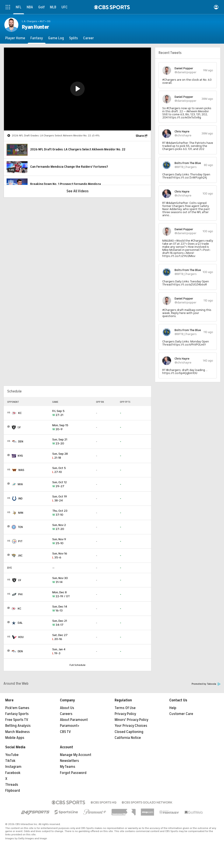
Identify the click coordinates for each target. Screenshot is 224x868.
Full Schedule (78, 665)
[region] (77, 89)
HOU (21, 637)
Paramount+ (70, 726)
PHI (20, 594)
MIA (20, 484)
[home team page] (14, 413)
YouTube (12, 755)
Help (173, 708)
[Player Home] (15, 38)
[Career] (88, 38)
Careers (66, 714)
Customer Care (181, 714)
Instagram (13, 767)
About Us (67, 708)
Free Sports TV (17, 720)
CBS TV (65, 732)
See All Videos (78, 191)
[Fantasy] (37, 38)
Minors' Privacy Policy (131, 720)
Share (140, 136)
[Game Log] (56, 38)
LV (19, 427)
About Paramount (74, 720)
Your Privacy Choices (131, 726)
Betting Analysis (18, 726)
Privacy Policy (125, 714)
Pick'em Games (17, 708)
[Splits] (73, 38)
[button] (77, 89)
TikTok (10, 761)
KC (20, 413)
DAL (20, 623)
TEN (20, 527)
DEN (21, 441)
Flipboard (13, 791)
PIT (20, 541)
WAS (21, 470)
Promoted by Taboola (206, 684)
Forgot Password (73, 773)
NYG (20, 456)
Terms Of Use (125, 708)
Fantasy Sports (17, 714)
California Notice (128, 738)
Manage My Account (76, 755)
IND (20, 498)
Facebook (13, 773)
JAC (20, 555)
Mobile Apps (15, 738)
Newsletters (69, 761)
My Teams (68, 767)
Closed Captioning (129, 732)
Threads (12, 785)
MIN (21, 513)
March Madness (17, 732)
